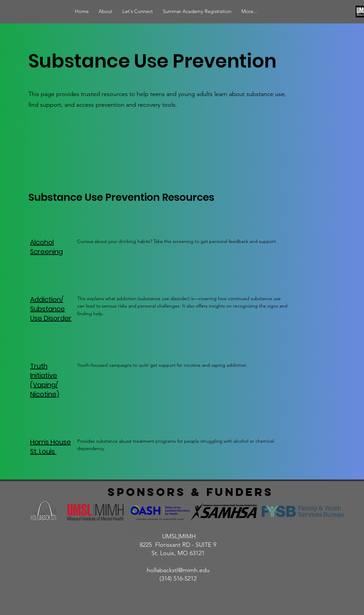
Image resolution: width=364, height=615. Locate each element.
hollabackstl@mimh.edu (178, 570)
